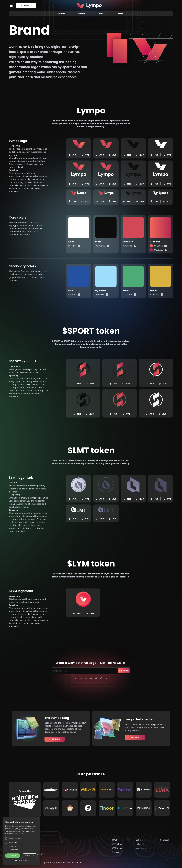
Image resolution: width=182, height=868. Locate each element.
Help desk (140, 844)
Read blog (55, 739)
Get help (135, 738)
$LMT (101, 14)
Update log (141, 848)
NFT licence (76, 862)
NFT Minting (117, 848)
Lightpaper (141, 840)
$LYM (121, 14)
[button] (21, 861)
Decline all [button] (30, 856)
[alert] (21, 841)
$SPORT (82, 14)
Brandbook (164, 840)
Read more (23, 834)
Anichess (116, 852)
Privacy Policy (45, 862)
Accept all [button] (13, 856)
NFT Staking (117, 844)
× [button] (38, 819)
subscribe (124, 671)
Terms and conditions (61, 862)
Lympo (62, 14)
